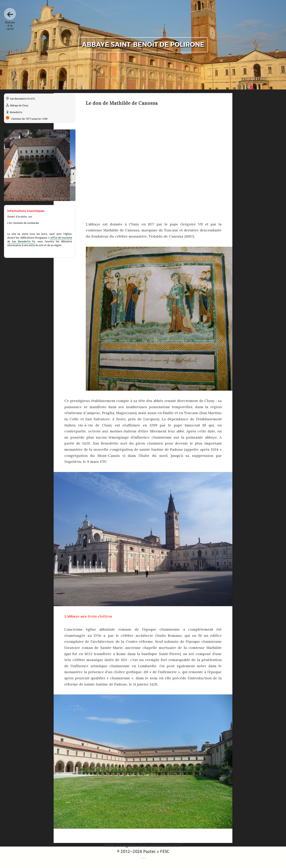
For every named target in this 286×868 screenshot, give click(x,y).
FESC (165, 851)
